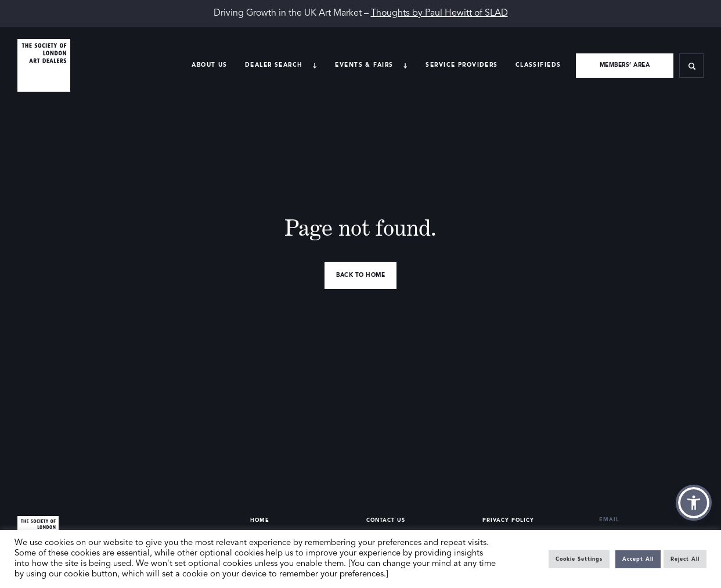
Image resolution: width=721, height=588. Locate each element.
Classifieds (538, 65)
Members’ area (625, 65)
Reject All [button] (685, 559)
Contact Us (386, 520)
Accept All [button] (638, 559)
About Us (209, 65)
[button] (694, 503)
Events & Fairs (364, 65)
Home (260, 520)
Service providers (462, 65)
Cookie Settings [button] (579, 559)
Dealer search (274, 65)
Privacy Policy (508, 520)
